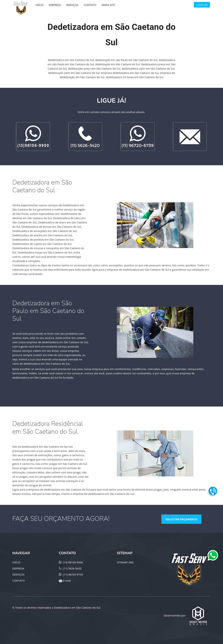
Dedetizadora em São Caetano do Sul (77, 608)
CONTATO (19, 581)
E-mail (67, 581)
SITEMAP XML (125, 562)
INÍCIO (16, 562)
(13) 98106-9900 (73, 562)
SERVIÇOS (18, 574)
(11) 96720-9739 (73, 574)
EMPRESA (18, 568)
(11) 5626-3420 (72, 568)
